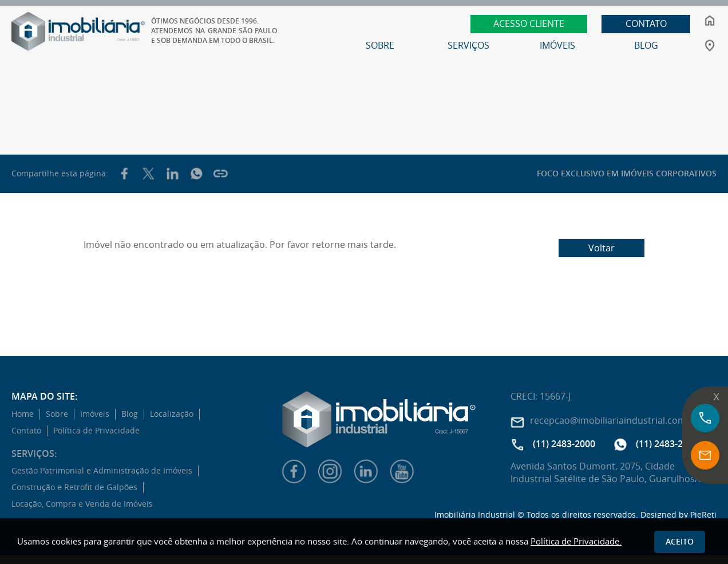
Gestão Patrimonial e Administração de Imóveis (102, 471)
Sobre (57, 414)
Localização (172, 414)
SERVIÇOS (470, 45)
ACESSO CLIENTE (530, 23)
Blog (130, 414)
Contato (26, 431)
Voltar (602, 248)
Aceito (680, 541)
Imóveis (95, 414)
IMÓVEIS (559, 45)
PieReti (703, 514)
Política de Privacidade (96, 431)
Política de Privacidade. (576, 541)
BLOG (647, 45)
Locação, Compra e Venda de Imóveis (82, 504)
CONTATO (647, 23)
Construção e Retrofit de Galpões (74, 487)
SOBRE (381, 45)
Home (23, 414)
